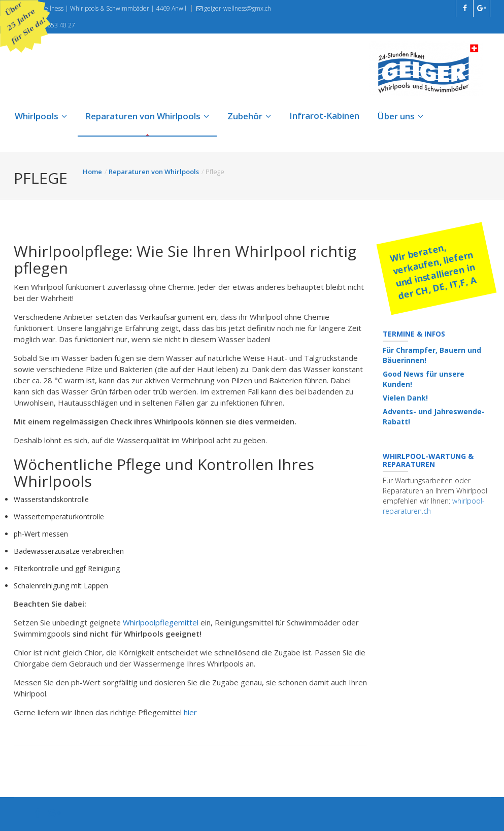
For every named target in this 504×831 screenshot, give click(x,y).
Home (92, 172)
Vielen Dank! (405, 398)
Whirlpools (41, 116)
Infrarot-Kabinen (324, 115)
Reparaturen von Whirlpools (147, 116)
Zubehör (249, 116)
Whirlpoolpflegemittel (162, 622)
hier (190, 712)
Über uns (400, 116)
